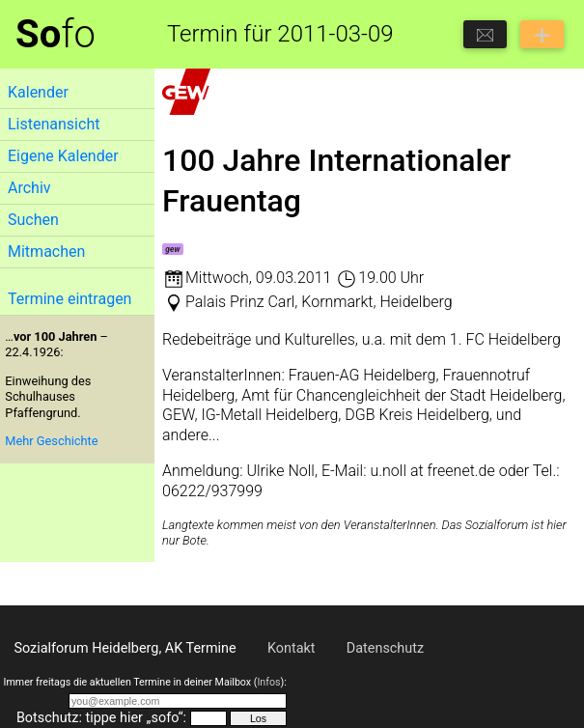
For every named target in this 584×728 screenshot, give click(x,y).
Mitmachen (46, 252)
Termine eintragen (70, 299)
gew (172, 249)
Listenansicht (54, 124)
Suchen (33, 220)
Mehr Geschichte (51, 441)
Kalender (38, 92)
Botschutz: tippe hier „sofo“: (101, 718)
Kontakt (292, 648)
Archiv (29, 188)
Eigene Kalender (63, 156)
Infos (268, 682)
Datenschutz (385, 648)
